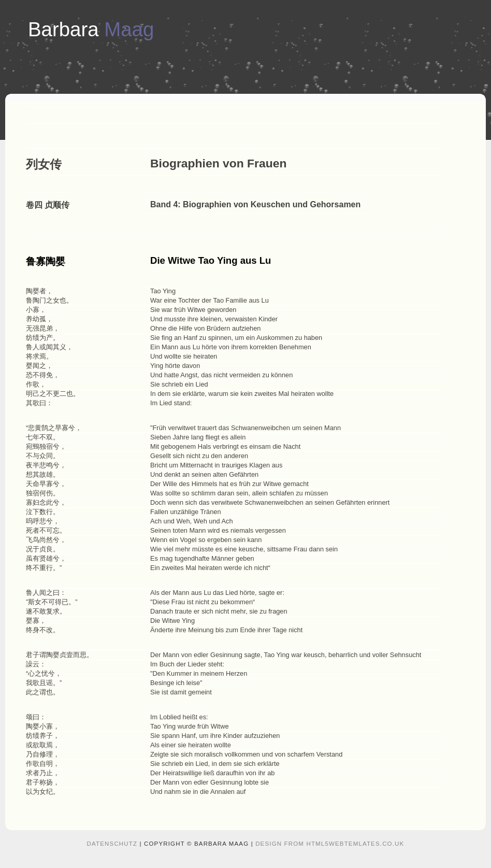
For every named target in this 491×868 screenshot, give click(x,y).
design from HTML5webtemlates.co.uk (330, 844)
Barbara (91, 29)
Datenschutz (112, 844)
